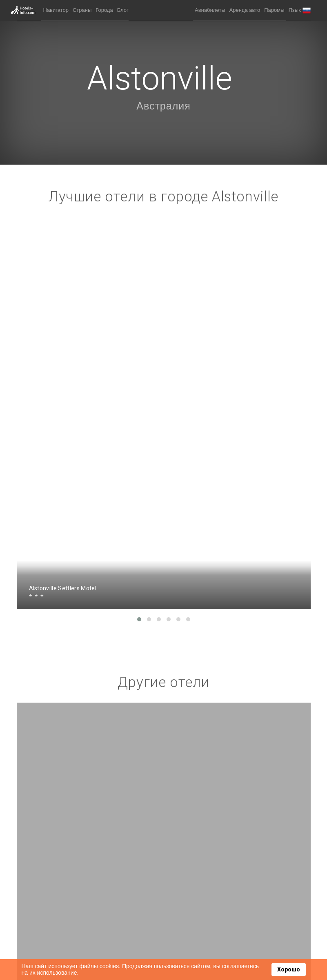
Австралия (163, 106)
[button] (299, 10)
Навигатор (56, 10)
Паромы (274, 10)
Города (104, 10)
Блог (123, 10)
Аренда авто (245, 10)
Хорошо (289, 969)
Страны (82, 10)
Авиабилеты (210, 10)
